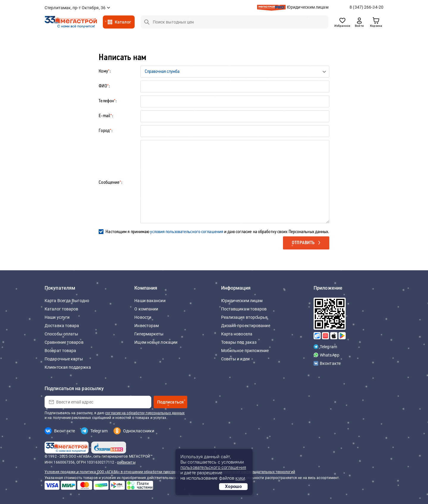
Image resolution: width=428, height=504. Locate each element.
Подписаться (170, 402)
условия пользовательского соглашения (187, 232)
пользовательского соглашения (213, 467)
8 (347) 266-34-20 (366, 7)
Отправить (303, 243)
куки (240, 478)
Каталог (123, 22)
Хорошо (233, 486)
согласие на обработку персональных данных (145, 413)
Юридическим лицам (308, 7)
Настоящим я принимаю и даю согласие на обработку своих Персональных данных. (217, 232)
